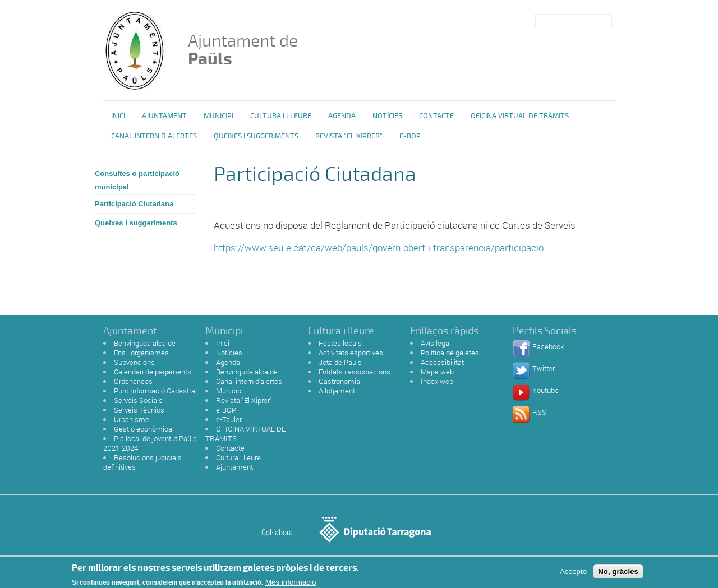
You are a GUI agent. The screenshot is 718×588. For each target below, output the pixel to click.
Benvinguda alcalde (145, 343)
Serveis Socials (138, 400)
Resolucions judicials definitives (142, 462)
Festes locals (340, 343)
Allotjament (337, 391)
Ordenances (133, 381)
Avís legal (436, 343)
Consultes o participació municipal (137, 180)
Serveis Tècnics (139, 410)
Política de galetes (450, 353)
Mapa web (437, 372)
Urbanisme (132, 419)
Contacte (436, 116)
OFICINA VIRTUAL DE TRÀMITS (520, 116)
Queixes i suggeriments (136, 223)
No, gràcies (618, 574)
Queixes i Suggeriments (256, 136)
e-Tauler (229, 419)
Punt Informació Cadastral (155, 391)
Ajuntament (164, 116)
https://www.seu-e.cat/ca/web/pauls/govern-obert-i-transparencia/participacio (379, 247)
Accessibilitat (442, 362)
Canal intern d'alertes (154, 136)
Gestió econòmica (143, 429)
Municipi (218, 116)
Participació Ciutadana (134, 204)
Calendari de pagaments (153, 372)
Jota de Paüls (340, 362)
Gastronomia (339, 381)
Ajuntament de (243, 50)
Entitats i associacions (355, 372)
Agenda (342, 116)
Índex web (437, 381)
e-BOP (410, 136)
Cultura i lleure (238, 457)
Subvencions (134, 362)
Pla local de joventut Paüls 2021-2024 (150, 443)
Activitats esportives (351, 353)
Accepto (573, 574)
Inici (118, 116)
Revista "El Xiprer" (349, 136)
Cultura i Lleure (281, 116)
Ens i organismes (141, 353)
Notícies (387, 116)
